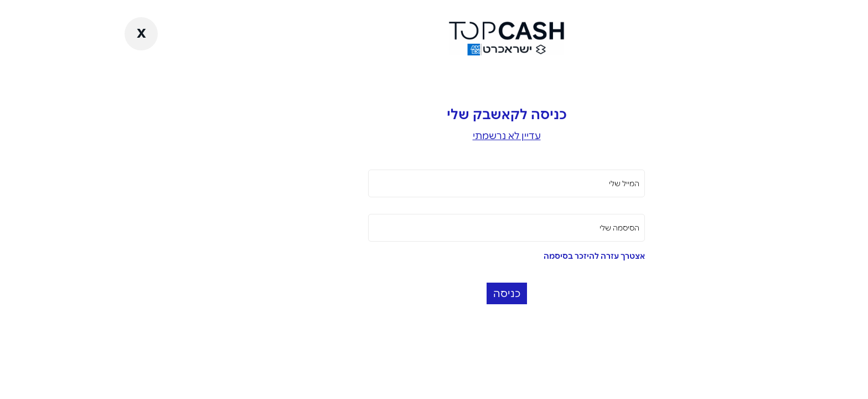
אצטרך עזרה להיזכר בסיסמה (522, 256)
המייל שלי (552, 183)
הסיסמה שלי (547, 228)
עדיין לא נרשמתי (434, 135)
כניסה (434, 293)
